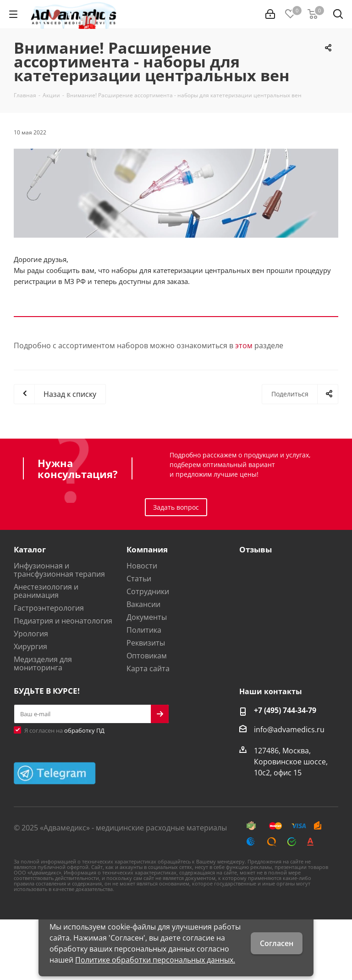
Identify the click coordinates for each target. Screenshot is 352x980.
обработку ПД (84, 730)
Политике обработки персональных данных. (155, 960)
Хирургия (30, 646)
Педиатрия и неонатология (63, 621)
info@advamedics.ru (289, 729)
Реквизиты (146, 643)
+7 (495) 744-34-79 (285, 710)
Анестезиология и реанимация (46, 591)
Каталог (30, 549)
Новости (142, 566)
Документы (147, 617)
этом (244, 345)
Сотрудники (148, 591)
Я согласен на (64, 730)
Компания (147, 549)
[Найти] (338, 16)
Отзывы (256, 549)
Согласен (277, 943)
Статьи (139, 579)
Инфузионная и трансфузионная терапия (59, 570)
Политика (144, 630)
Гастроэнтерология (49, 608)
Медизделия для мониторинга (43, 663)
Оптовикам (147, 656)
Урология (31, 634)
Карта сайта (148, 668)
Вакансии (143, 604)
